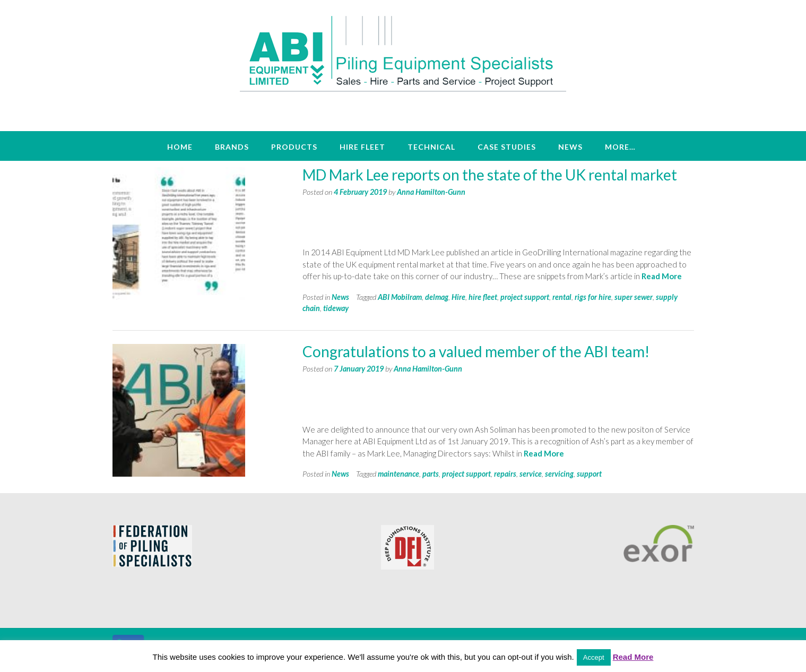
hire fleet (483, 297)
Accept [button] (594, 657)
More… (620, 147)
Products (294, 147)
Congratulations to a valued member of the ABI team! (476, 351)
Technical (431, 147)
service (531, 474)
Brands (232, 147)
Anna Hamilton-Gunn (431, 192)
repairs (505, 474)
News (570, 147)
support (589, 474)
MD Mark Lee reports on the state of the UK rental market (490, 175)
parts (431, 474)
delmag (437, 297)
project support (525, 297)
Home (180, 147)
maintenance (398, 474)
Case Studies (507, 147)
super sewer (634, 297)
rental (562, 297)
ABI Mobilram (400, 297)
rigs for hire (593, 297)
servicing (559, 474)
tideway (336, 308)
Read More (662, 276)
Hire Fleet (362, 147)
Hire (458, 297)
